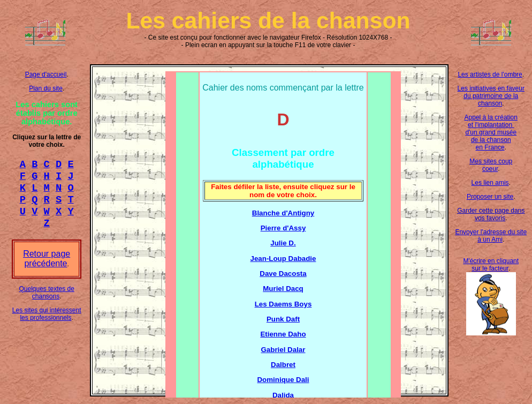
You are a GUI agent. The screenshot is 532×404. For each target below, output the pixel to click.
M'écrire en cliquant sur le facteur (491, 265)
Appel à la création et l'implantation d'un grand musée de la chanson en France (491, 132)
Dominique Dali (283, 380)
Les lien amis (490, 183)
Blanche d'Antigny (283, 213)
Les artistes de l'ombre (490, 74)
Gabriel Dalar (283, 350)
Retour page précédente (47, 268)
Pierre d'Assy (283, 228)
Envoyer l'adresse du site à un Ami (491, 236)
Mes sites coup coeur (491, 165)
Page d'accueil (46, 74)
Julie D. (283, 243)
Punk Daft (283, 319)
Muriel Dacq (283, 289)
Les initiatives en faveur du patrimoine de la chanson (491, 96)
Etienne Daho (283, 334)
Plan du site (46, 88)
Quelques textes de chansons (46, 302)
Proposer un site (490, 197)
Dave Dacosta (283, 274)
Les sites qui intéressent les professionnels (47, 324)
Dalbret (283, 365)
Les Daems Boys (283, 304)
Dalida (283, 395)
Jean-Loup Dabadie (283, 259)
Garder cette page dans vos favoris (491, 214)
